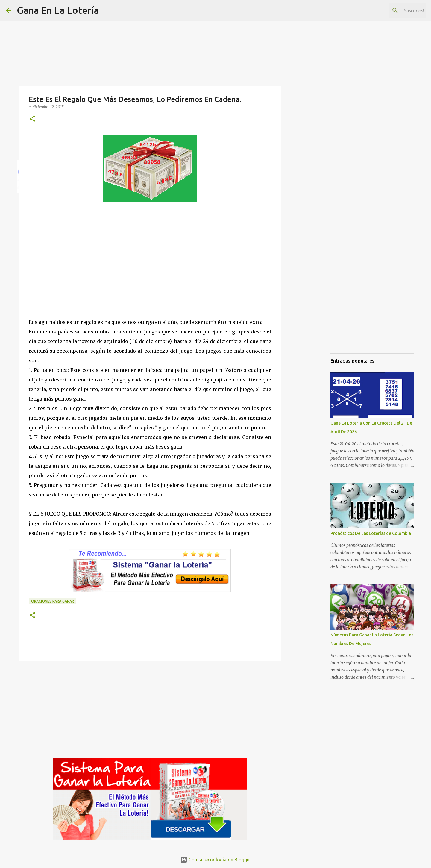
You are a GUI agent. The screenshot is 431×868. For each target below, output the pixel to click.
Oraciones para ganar (53, 601)
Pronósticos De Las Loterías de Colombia (371, 533)
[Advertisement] (150, 266)
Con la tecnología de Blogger (216, 860)
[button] (32, 119)
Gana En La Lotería (58, 10)
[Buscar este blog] (395, 10)
